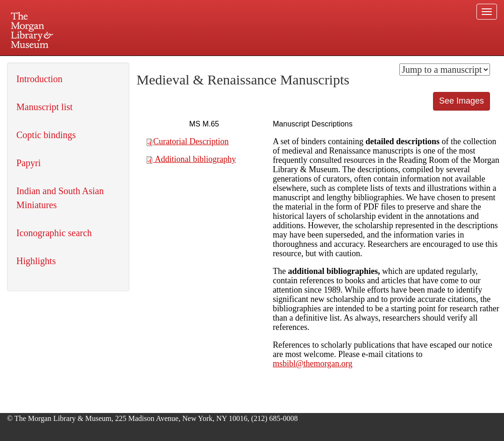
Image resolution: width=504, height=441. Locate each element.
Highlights (36, 261)
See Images (461, 101)
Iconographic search (54, 233)
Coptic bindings (46, 135)
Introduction (39, 79)
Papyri (28, 163)
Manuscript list (45, 107)
